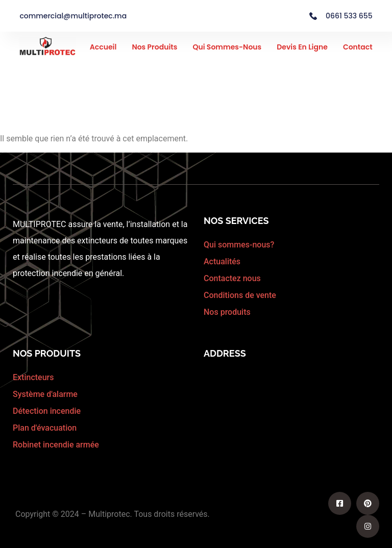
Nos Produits (154, 47)
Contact (358, 47)
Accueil (103, 47)
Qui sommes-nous (227, 47)
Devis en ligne (302, 47)
